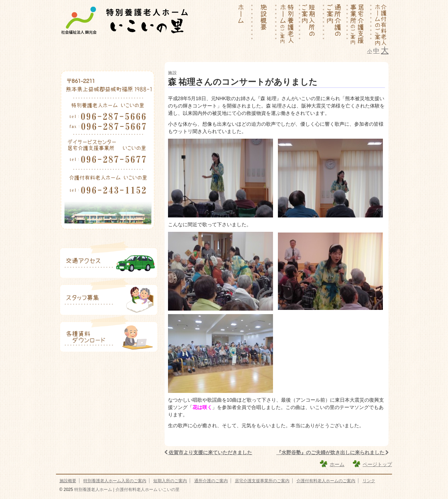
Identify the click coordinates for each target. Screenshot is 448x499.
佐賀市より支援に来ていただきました (208, 452)
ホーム (337, 464)
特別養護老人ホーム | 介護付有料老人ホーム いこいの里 (126, 490)
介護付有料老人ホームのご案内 (326, 481)
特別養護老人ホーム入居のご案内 (115, 481)
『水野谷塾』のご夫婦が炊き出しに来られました (333, 452)
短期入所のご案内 (170, 481)
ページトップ (377, 464)
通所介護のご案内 (211, 481)
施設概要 (68, 481)
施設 (173, 73)
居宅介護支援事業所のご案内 (262, 481)
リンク (369, 481)
